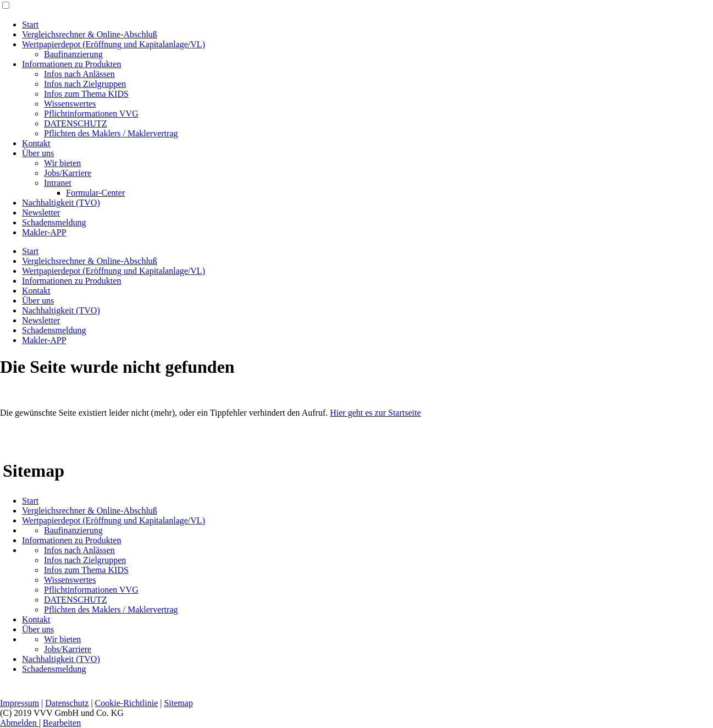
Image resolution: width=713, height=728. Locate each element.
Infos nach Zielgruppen (85, 84)
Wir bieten (62, 163)
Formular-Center (95, 193)
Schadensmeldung (54, 222)
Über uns (38, 153)
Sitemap (178, 703)
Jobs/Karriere (68, 173)
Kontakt (36, 143)
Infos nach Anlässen (79, 74)
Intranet (58, 183)
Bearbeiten (62, 723)
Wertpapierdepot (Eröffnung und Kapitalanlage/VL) (114, 44)
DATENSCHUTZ (76, 123)
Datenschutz (67, 703)
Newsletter (41, 213)
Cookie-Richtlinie (127, 703)
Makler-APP (44, 232)
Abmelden (20, 723)
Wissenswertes (70, 104)
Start (30, 24)
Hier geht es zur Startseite (375, 413)
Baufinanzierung (73, 54)
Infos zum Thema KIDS (86, 94)
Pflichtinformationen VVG (91, 114)
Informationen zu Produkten (71, 64)
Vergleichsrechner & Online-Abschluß (90, 34)
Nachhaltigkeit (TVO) (61, 203)
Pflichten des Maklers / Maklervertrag (111, 133)
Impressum (20, 703)
